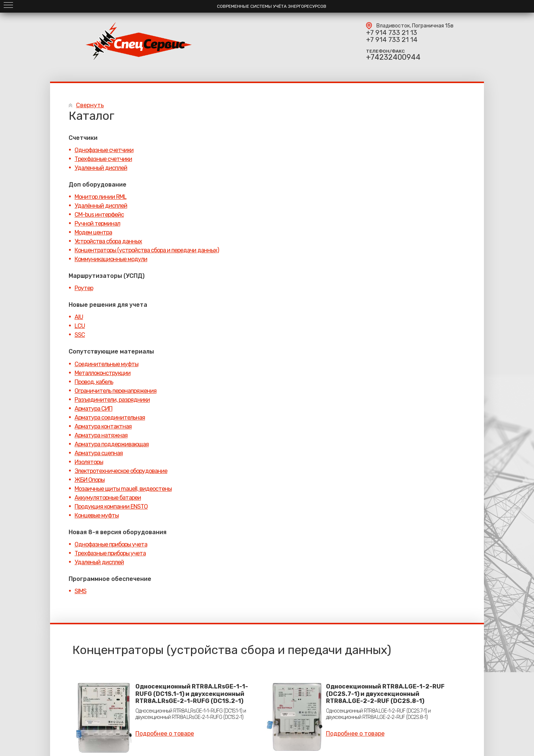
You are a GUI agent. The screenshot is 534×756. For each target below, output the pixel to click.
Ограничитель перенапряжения (116, 391)
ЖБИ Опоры (90, 480)
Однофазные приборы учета (111, 544)
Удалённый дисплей (101, 206)
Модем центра (93, 232)
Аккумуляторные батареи (108, 498)
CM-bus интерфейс (99, 215)
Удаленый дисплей (99, 562)
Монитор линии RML (100, 197)
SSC (80, 335)
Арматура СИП (93, 409)
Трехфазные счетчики (103, 159)
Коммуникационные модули (111, 259)
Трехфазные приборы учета (110, 553)
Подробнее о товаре (165, 734)
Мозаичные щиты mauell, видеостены (123, 489)
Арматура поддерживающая (112, 444)
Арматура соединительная (110, 418)
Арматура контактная (103, 426)
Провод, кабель (94, 382)
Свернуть (90, 105)
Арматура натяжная (101, 435)
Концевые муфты (97, 515)
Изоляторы (89, 462)
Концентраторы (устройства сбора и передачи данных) (147, 250)
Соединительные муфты (106, 364)
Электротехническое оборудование (121, 471)
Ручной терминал (97, 223)
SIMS (80, 591)
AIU (79, 317)
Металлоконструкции (103, 373)
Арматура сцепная (99, 453)
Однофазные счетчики (104, 150)
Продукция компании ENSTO (111, 507)
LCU (80, 326)
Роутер (84, 288)
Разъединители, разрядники (112, 400)
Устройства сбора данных (108, 241)
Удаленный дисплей (101, 168)
